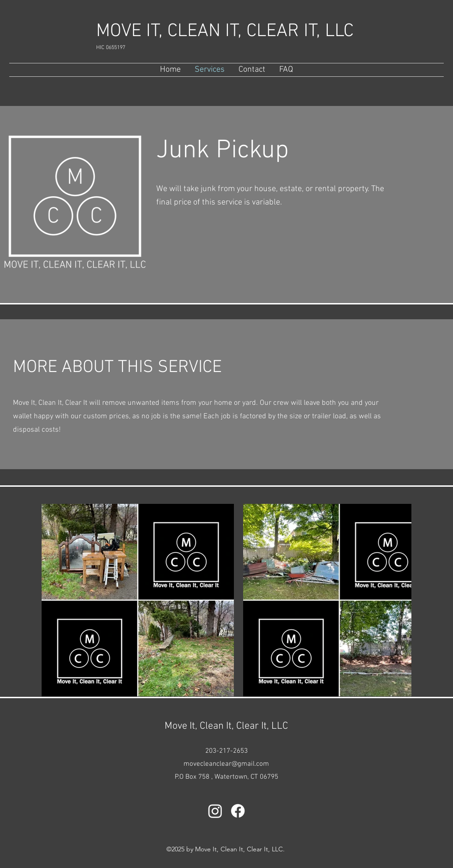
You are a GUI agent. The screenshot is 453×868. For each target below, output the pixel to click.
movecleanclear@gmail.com (226, 764)
